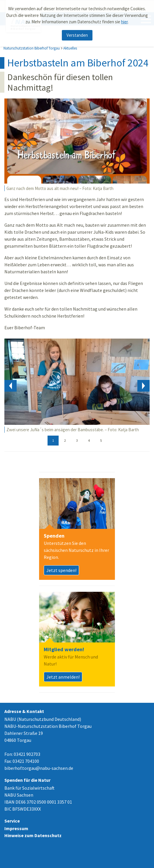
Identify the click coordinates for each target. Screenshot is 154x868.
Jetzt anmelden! (63, 677)
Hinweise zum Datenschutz (33, 835)
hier (124, 22)
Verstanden (77, 35)
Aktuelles (70, 48)
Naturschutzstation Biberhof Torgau (32, 48)
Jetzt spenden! (61, 570)
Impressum (16, 828)
